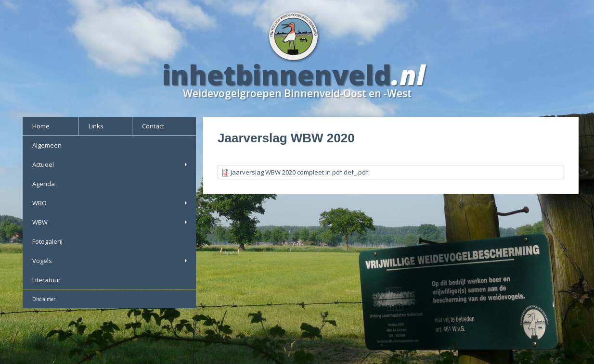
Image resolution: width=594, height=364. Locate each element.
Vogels (110, 261)
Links (96, 126)
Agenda (44, 184)
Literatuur (46, 280)
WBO (110, 203)
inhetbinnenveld (277, 75)
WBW (110, 222)
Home (41, 126)
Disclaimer (44, 299)
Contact (153, 126)
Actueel (110, 164)
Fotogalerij (47, 241)
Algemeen (47, 145)
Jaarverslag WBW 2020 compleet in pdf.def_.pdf (299, 172)
